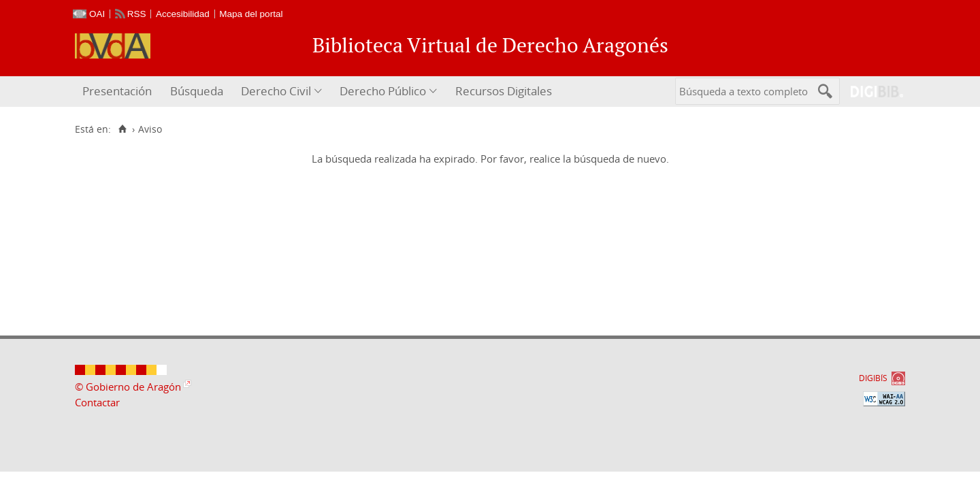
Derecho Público (383, 91)
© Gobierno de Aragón (128, 387)
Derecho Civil (276, 91)
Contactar (97, 402)
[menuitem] (119, 92)
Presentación (117, 91)
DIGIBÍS (873, 378)
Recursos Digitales (504, 91)
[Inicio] (122, 129)
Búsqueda (197, 91)
